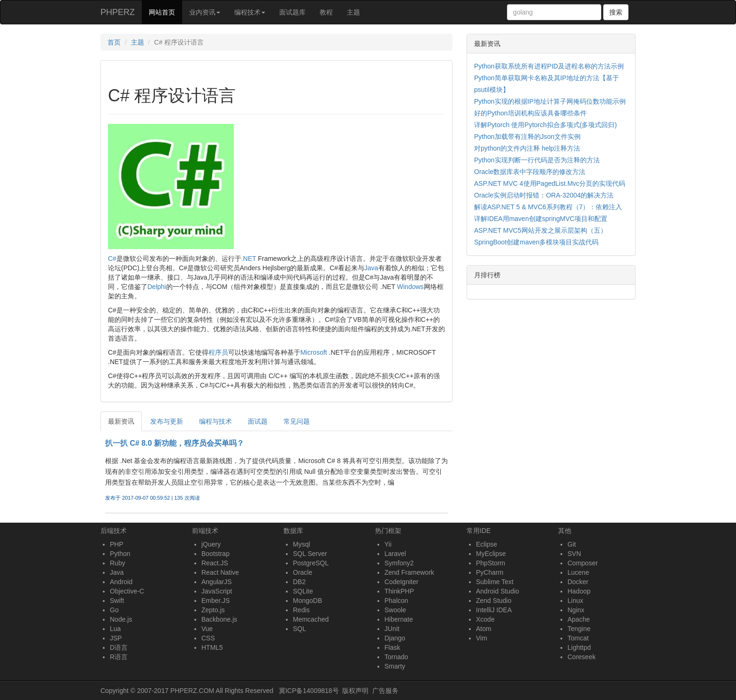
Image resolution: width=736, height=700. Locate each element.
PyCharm (490, 572)
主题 (353, 12)
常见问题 (297, 421)
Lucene (578, 572)
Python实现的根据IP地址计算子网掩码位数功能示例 (550, 101)
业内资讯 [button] (205, 12)
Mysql (302, 544)
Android (121, 582)
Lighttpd (579, 647)
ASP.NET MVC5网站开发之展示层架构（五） (540, 230)
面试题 (258, 421)
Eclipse (487, 544)
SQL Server (310, 554)
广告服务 (385, 691)
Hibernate (399, 619)
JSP (116, 638)
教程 (326, 12)
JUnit (392, 629)
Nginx (576, 610)
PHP (117, 544)
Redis (301, 610)
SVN (574, 554)
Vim (482, 638)
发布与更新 (167, 421)
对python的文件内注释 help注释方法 (527, 148)
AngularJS (217, 582)
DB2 (299, 582)
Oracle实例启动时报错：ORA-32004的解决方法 (544, 195)
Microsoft (314, 352)
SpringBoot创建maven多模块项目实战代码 (536, 242)
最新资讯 (121, 421)
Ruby (118, 563)
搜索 (616, 12)
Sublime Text (495, 582)
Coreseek (582, 657)
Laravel (395, 554)
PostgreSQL (311, 563)
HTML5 (212, 647)
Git (572, 544)
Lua (115, 629)
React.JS (215, 563)
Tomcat (578, 638)
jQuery (211, 544)
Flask (392, 647)
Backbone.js (219, 619)
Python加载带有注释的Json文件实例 (527, 137)
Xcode (485, 619)
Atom (484, 629)
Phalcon (396, 601)
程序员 (218, 352)
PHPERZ (118, 12)
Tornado (396, 657)
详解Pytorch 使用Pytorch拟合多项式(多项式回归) (545, 125)
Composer (583, 563)
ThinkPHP (399, 591)
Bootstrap (215, 554)
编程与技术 (215, 421)
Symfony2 (399, 563)
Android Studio (498, 591)
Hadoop (579, 591)
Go (114, 610)
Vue (207, 629)
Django (395, 638)
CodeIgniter (401, 582)
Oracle (303, 572)
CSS (208, 638)
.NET (249, 259)
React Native (220, 572)
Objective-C (127, 591)
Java (371, 268)
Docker (578, 582)
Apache (579, 619)
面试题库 (292, 12)
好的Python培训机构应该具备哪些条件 (530, 113)
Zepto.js (213, 610)
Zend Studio (494, 601)
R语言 (119, 657)
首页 (114, 42)
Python (120, 554)
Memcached (311, 619)
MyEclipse (491, 554)
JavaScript (217, 591)
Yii (388, 544)
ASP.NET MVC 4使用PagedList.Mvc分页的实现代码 (550, 183)
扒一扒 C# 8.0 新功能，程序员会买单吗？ (175, 443)
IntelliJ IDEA (494, 610)
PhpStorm (491, 563)
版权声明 (355, 691)
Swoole (395, 610)
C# (112, 259)
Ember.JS (216, 601)
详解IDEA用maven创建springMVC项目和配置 (541, 219)
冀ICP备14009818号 (309, 691)
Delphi (157, 287)
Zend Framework (409, 572)
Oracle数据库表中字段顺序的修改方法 (530, 172)
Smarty (395, 666)
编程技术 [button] (250, 12)
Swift (117, 601)
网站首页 (165, 11)
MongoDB (307, 601)
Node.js (121, 619)
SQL (299, 629)
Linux (575, 601)
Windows (410, 287)
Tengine (579, 629)
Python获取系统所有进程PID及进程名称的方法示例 (549, 66)
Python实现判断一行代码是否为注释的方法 (537, 160)
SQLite (303, 591)
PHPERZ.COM (192, 691)
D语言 (119, 647)
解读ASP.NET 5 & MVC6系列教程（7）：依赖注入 (548, 207)
